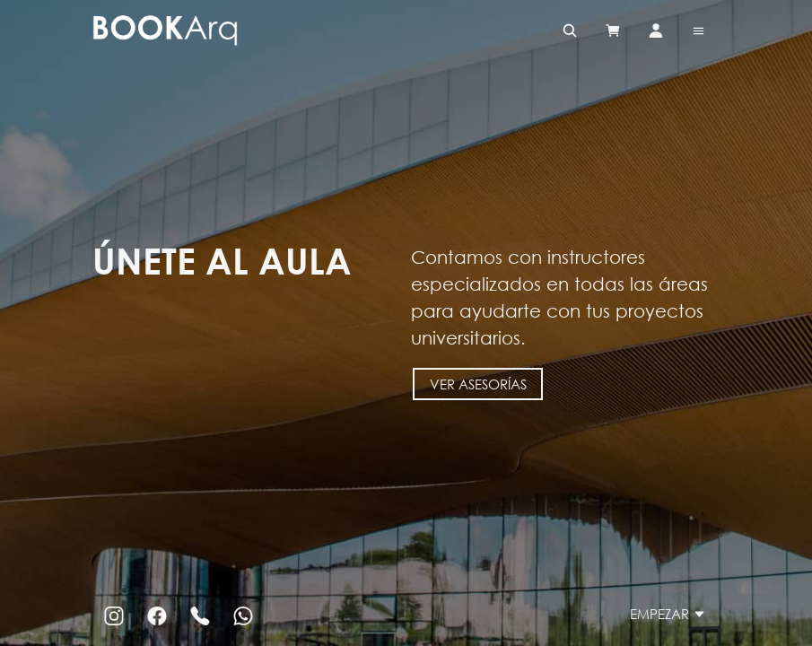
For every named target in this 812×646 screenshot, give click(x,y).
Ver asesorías (477, 383)
